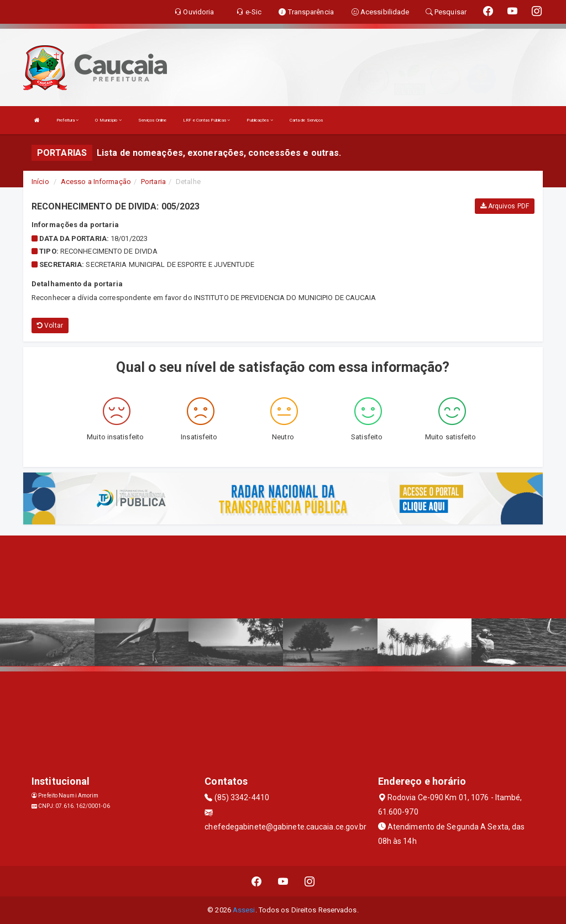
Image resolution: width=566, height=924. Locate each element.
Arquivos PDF (505, 206)
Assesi (244, 910)
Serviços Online (153, 120)
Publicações (260, 120)
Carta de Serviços (306, 120)
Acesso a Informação (96, 182)
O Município (108, 120)
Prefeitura (67, 120)
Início (40, 182)
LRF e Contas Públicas (206, 120)
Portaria (153, 182)
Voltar (50, 326)
